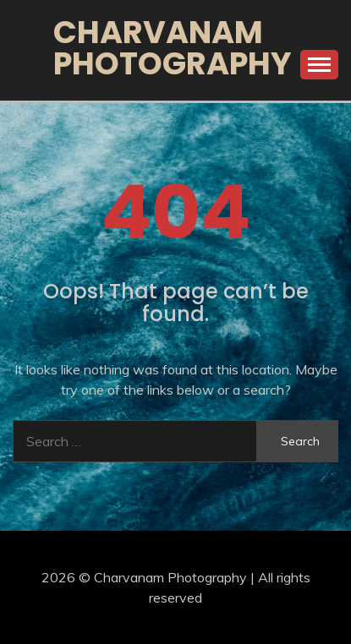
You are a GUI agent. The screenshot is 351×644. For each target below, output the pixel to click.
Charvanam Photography (173, 48)
